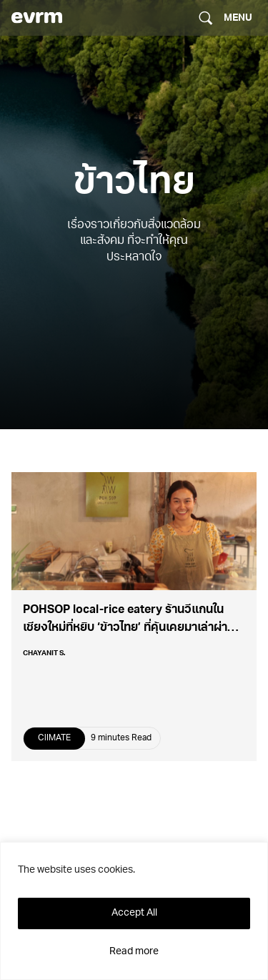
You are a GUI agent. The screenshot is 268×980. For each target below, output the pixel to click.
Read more (134, 952)
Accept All (134, 913)
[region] (134, 911)
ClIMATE (54, 738)
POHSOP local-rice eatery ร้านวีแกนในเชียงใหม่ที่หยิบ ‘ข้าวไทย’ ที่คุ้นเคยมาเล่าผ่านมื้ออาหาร (129, 628)
